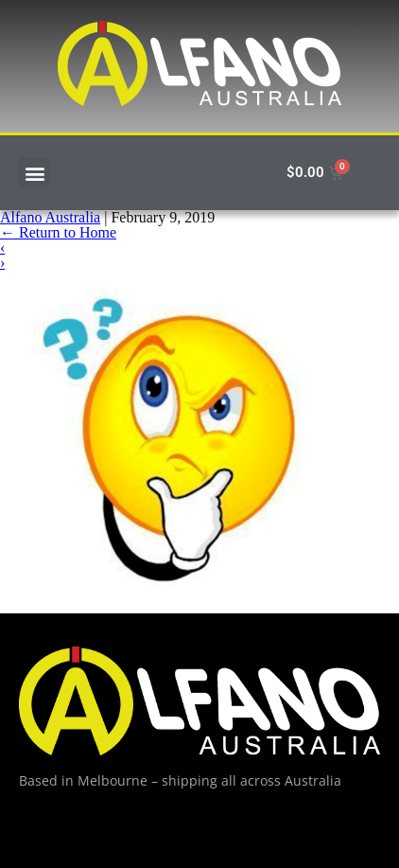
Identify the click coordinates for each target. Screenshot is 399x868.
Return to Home (58, 232)
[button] (35, 173)
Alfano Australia (50, 217)
